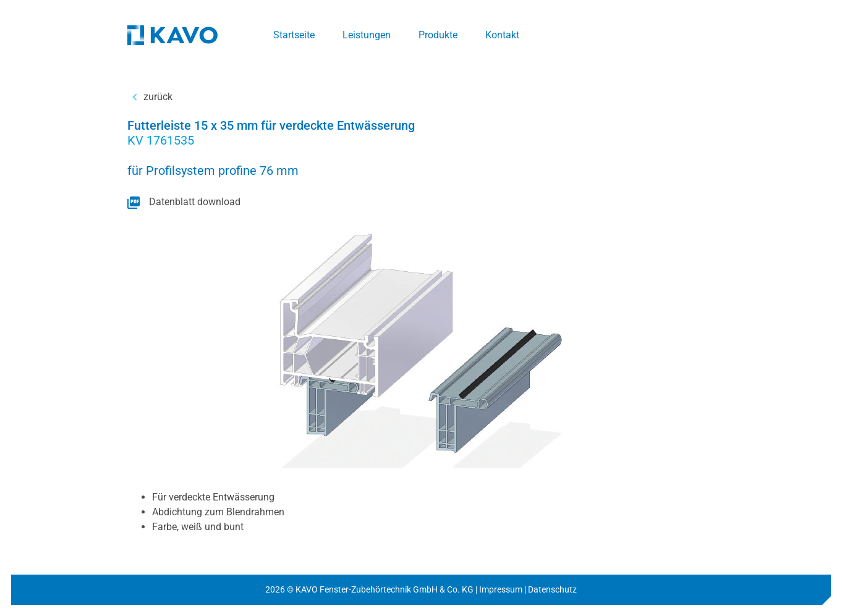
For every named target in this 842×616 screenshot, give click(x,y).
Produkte (438, 35)
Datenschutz (552, 589)
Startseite (294, 35)
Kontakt (502, 35)
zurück (158, 97)
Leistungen (367, 35)
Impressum (501, 589)
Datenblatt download (195, 202)
